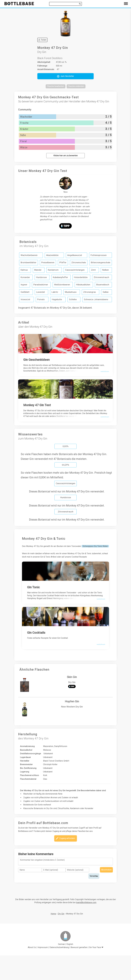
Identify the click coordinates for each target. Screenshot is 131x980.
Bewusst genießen (79, 972)
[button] (65, 76)
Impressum (43, 972)
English (70, 969)
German (61, 969)
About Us (32, 972)
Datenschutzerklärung (59, 972)
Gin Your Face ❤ (96, 972)
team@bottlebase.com (86, 927)
